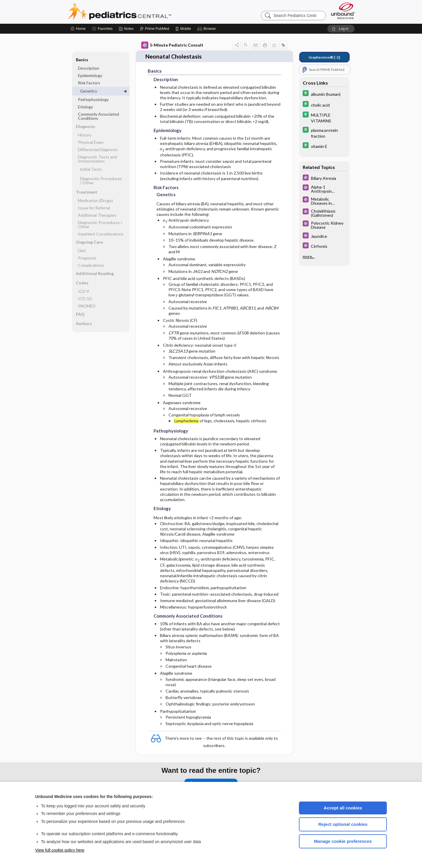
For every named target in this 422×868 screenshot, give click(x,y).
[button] (207, 29)
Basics (82, 60)
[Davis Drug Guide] (324, 94)
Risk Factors (89, 83)
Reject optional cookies (343, 824)
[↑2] (324, 57)
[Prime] (154, 29)
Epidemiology (90, 75)
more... (309, 257)
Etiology (85, 107)
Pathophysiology (93, 99)
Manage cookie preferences (343, 841)
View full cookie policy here (60, 850)
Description (89, 68)
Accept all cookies (343, 808)
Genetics (89, 91)
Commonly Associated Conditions (98, 116)
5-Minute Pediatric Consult (172, 45)
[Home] (78, 29)
